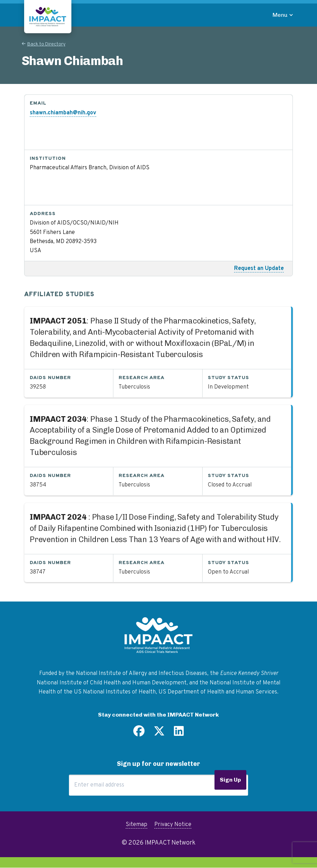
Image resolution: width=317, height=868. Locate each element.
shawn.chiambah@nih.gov (63, 113)
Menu (280, 15)
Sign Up (230, 780)
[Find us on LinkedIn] (179, 734)
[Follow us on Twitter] (159, 734)
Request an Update (259, 269)
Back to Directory (46, 44)
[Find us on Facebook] (139, 734)
